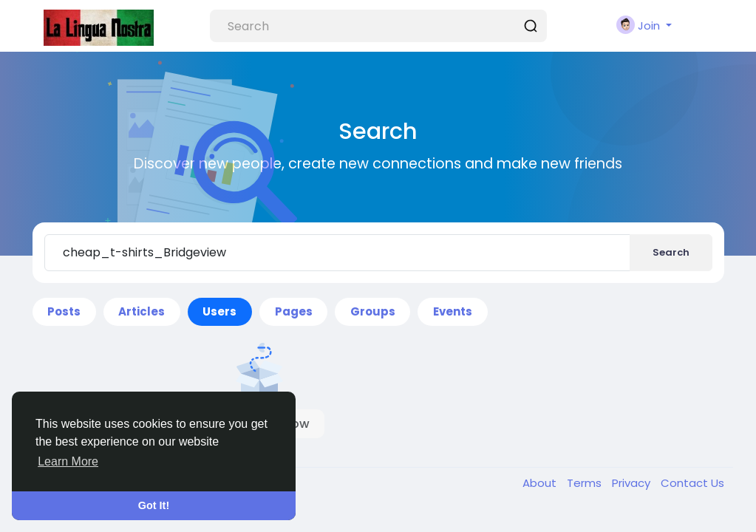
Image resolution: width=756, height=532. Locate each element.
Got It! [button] (154, 505)
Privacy (633, 483)
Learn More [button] (68, 461)
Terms (586, 483)
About (541, 483)
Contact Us (692, 483)
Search (671, 252)
